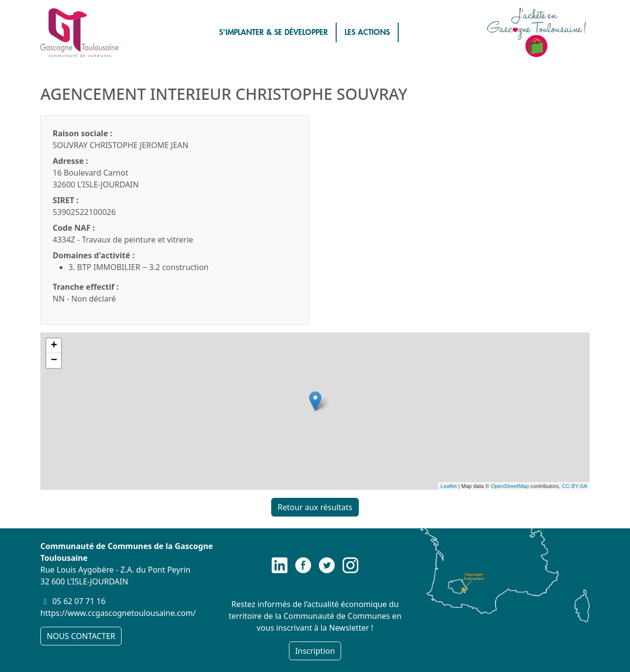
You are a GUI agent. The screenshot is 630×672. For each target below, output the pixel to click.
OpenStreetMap (510, 486)
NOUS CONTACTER (81, 636)
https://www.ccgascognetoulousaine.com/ (118, 613)
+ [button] (54, 346)
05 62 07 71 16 (79, 601)
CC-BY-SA (574, 486)
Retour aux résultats (315, 507)
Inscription (315, 651)
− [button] (54, 361)
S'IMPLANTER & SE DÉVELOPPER (273, 32)
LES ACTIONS (367, 32)
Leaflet (449, 486)
